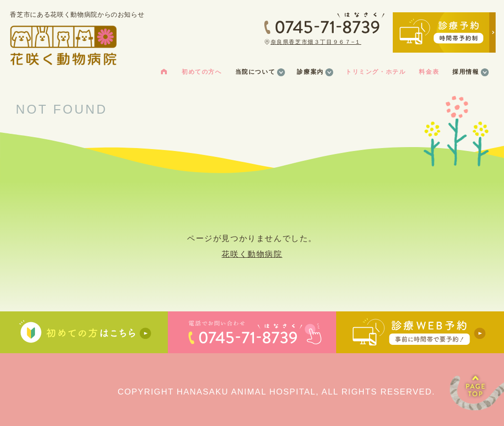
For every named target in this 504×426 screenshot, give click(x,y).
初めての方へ (202, 72)
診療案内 (310, 72)
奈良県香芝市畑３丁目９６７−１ (316, 42)
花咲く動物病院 (252, 254)
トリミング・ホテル (376, 72)
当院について (255, 72)
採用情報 (466, 72)
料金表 (429, 72)
